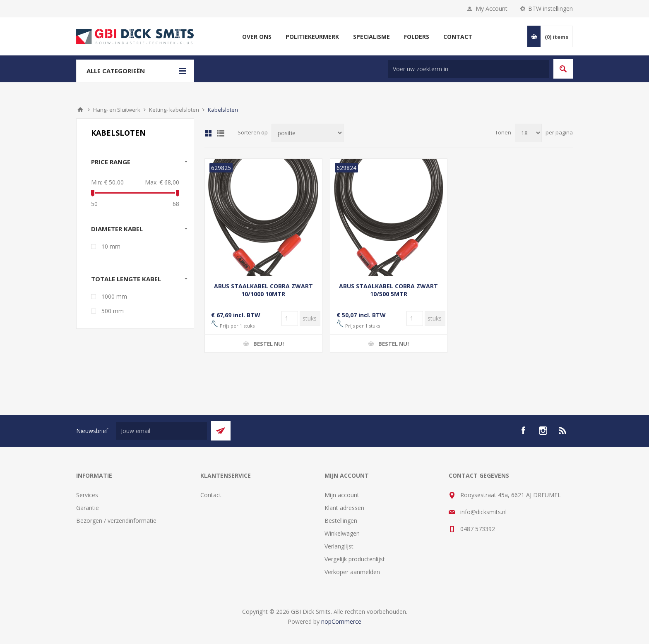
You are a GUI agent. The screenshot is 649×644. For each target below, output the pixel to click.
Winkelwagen (342, 533)
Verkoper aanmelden (352, 572)
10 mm (111, 246)
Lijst (221, 133)
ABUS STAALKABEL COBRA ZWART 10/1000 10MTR (263, 290)
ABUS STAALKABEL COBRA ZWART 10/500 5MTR (388, 290)
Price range (111, 162)
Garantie (88, 508)
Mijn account (342, 495)
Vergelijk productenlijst (355, 559)
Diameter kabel (117, 229)
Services (87, 495)
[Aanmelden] (161, 431)
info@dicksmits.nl (483, 512)
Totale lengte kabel (126, 279)
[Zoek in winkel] (469, 69)
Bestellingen (341, 521)
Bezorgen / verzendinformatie (116, 521)
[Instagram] (543, 431)
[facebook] (523, 431)
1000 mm (114, 296)
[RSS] (563, 431)
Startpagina (80, 110)
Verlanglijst (339, 546)
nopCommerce (341, 621)
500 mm (113, 311)
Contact (211, 495)
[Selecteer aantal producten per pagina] (528, 133)
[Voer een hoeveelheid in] (290, 318)
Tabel (208, 133)
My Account (492, 8)
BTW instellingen (550, 8)
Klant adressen (344, 508)
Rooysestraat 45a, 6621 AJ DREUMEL (511, 495)
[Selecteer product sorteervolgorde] (308, 133)
